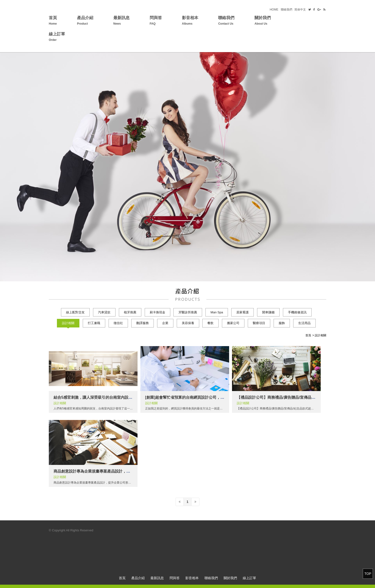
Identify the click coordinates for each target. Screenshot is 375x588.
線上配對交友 (75, 312)
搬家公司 (233, 323)
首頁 (53, 21)
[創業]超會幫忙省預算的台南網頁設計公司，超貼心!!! (190, 397)
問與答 (156, 21)
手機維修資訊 (297, 312)
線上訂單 (57, 37)
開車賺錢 (268, 312)
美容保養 (188, 323)
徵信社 (118, 323)
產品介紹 (85, 21)
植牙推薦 (130, 312)
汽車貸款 (104, 312)
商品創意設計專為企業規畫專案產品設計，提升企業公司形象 (105, 471)
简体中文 (300, 10)
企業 (165, 323)
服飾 (282, 323)
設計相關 (68, 323)
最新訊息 (121, 21)
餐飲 (210, 323)
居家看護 (243, 312)
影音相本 (190, 21)
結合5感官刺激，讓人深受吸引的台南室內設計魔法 (97, 397)
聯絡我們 (287, 10)
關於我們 (263, 21)
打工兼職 (94, 323)
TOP (368, 574)
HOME (274, 10)
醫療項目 (259, 323)
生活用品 (304, 323)
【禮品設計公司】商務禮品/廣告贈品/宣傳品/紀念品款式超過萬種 (292, 397)
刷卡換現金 (157, 312)
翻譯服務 (143, 323)
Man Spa (217, 312)
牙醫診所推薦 (188, 312)
